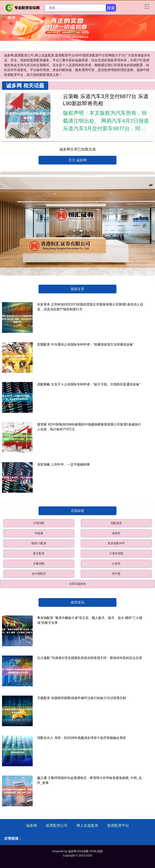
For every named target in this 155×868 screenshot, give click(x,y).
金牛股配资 (39, 574)
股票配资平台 (118, 826)
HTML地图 (96, 851)
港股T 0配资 (39, 543)
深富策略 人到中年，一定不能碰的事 (63, 464)
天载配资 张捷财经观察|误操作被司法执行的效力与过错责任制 (82, 698)
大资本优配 (116, 553)
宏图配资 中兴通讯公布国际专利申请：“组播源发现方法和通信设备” (85, 344)
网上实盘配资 (87, 826)
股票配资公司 (57, 826)
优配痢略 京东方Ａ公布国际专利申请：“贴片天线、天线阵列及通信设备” (89, 384)
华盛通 (39, 533)
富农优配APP (116, 543)
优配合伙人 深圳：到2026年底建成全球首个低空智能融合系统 (82, 738)
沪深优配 (39, 523)
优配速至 (116, 523)
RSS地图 (83, 851)
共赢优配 (39, 563)
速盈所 (116, 533)
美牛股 (116, 574)
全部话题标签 (77, 584)
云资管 (116, 563)
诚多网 (31, 826)
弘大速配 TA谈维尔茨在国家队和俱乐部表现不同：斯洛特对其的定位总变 (90, 658)
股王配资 (39, 553)
